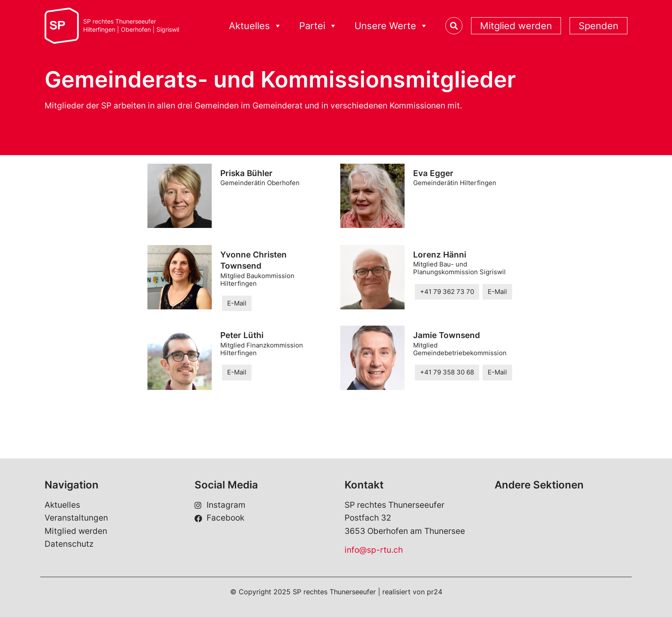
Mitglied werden (516, 26)
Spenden (598, 26)
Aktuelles (255, 26)
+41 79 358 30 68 (447, 372)
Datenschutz (69, 544)
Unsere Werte (391, 26)
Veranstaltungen (76, 518)
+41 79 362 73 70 (447, 292)
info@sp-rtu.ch (374, 550)
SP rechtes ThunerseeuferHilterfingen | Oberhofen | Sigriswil (131, 25)
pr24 (435, 592)
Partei (318, 26)
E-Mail (237, 303)
